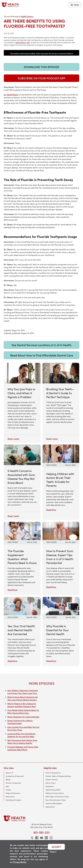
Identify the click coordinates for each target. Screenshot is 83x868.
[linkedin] (46, 838)
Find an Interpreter (13, 783)
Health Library (27, 16)
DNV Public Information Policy (57, 797)
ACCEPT (56, 847)
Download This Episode (41, 67)
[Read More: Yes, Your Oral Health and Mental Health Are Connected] (22, 606)
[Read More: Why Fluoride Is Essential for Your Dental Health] (61, 606)
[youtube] (42, 838)
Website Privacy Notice (55, 793)
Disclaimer (50, 786)
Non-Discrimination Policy (56, 800)
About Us (9, 773)
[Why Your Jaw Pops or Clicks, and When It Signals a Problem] (22, 403)
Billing (8, 780)
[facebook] (37, 838)
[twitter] (32, 838)
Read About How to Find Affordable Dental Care (42, 355)
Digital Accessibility (53, 790)
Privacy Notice (20, 862)
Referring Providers (13, 800)
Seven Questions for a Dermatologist (23, 717)
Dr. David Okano (11, 95)
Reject (53, 851)
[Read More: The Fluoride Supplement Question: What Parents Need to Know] (22, 531)
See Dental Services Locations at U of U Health (41, 345)
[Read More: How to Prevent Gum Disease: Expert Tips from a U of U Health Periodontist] (61, 531)
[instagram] (51, 838)
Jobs (8, 786)
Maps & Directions (13, 793)
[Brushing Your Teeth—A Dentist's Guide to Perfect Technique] (61, 403)
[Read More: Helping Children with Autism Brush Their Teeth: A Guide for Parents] (61, 453)
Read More (51, 510)
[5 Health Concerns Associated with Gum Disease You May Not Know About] (22, 482)
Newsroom (10, 797)
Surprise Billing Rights (54, 803)
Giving (8, 790)
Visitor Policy (50, 783)
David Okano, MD (23, 43)
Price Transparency (53, 773)
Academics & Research (15, 776)
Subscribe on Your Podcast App (41, 78)
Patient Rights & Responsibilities (58, 776)
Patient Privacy (51, 780)
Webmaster (50, 807)
